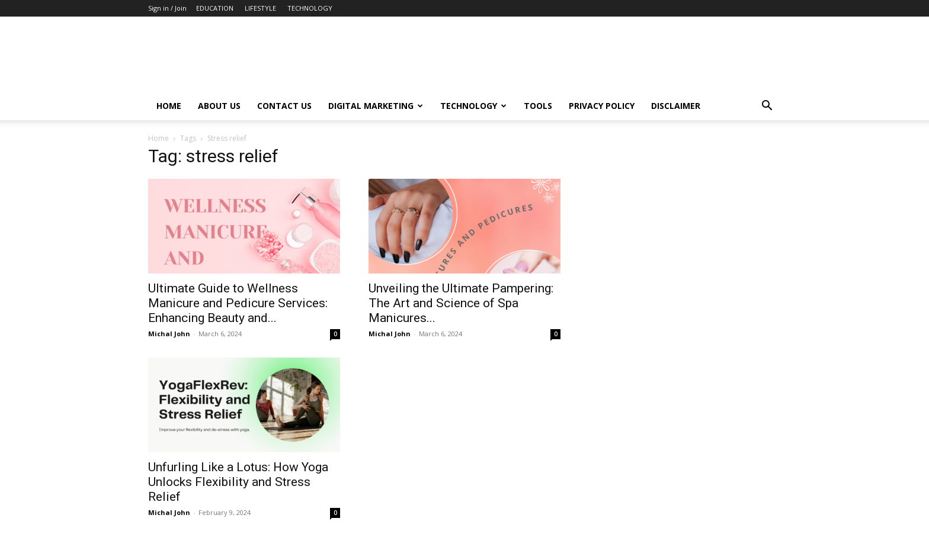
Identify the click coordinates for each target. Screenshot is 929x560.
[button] (767, 107)
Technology (473, 106)
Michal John (169, 334)
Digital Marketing (376, 106)
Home (169, 106)
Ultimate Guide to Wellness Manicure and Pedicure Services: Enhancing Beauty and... (238, 303)
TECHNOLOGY (310, 8)
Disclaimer (676, 106)
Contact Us (284, 106)
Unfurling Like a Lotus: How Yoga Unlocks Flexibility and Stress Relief (238, 482)
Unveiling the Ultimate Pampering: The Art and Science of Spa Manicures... (461, 303)
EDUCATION (215, 8)
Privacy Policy (602, 106)
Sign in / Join (167, 8)
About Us (219, 106)
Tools (538, 106)
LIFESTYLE (260, 8)
